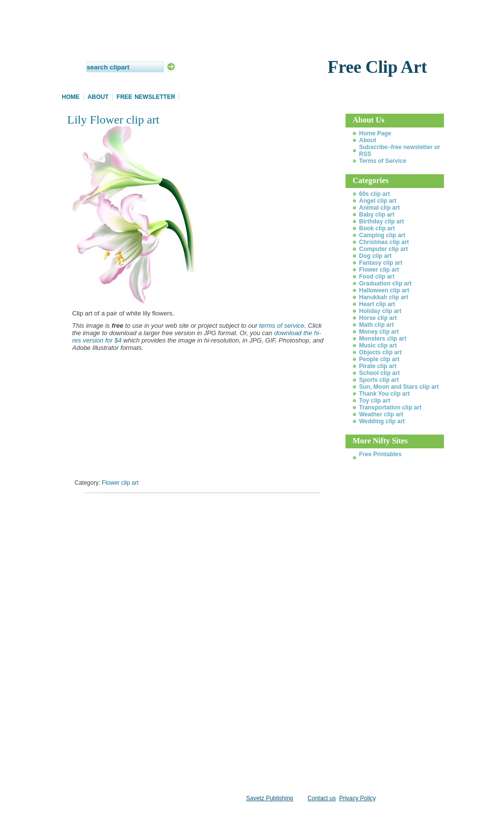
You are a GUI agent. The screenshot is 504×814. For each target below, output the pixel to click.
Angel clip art (378, 201)
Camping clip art (382, 235)
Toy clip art (375, 401)
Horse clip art (378, 318)
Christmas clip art (384, 242)
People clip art (379, 359)
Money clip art (379, 332)
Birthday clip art (382, 221)
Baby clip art (377, 215)
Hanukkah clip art (384, 297)
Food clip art (377, 277)
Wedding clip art (382, 421)
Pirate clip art (378, 366)
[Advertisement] (183, 514)
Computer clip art (384, 249)
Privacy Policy (357, 798)
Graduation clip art (386, 283)
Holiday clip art (380, 311)
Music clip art (378, 345)
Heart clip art (377, 304)
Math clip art (377, 325)
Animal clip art (380, 208)
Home (71, 97)
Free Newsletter (146, 97)
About (98, 97)
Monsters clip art (383, 339)
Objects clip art (381, 352)
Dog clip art (376, 256)
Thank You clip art (385, 394)
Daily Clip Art (252, 44)
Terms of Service (383, 161)
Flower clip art (120, 483)
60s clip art (375, 194)
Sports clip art (379, 380)
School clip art (380, 373)
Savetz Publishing (269, 798)
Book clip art (377, 228)
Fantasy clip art (381, 263)
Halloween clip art (384, 290)
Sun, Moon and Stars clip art (399, 387)
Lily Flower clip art (113, 120)
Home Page (375, 133)
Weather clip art (381, 414)
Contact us (322, 798)
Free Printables (381, 454)
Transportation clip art (391, 407)
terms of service (282, 326)
